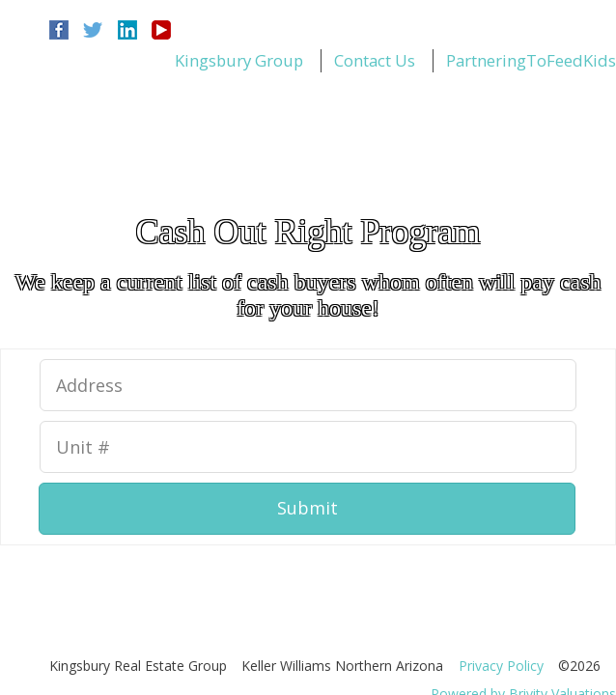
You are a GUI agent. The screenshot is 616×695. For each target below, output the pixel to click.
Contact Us (375, 60)
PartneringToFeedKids (531, 60)
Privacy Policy (501, 666)
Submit (308, 508)
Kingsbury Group (239, 60)
